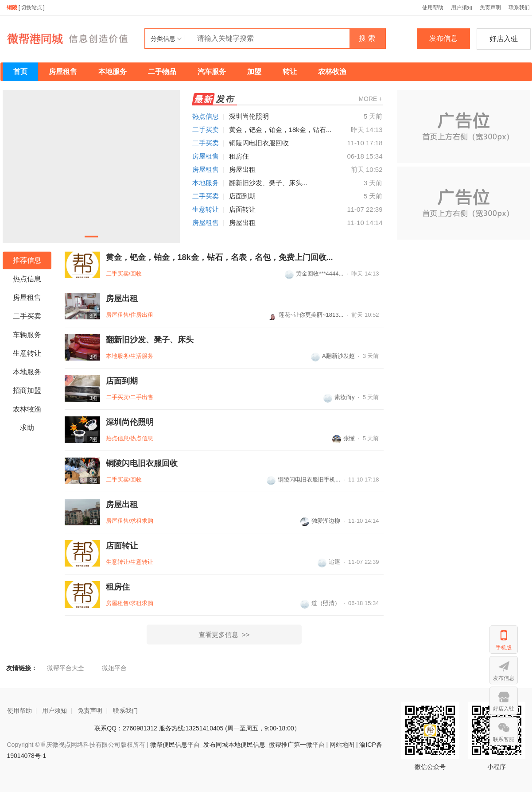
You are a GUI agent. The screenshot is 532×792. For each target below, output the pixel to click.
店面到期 (242, 196)
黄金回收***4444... (314, 274)
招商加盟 (27, 390)
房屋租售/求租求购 (130, 521)
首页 (20, 72)
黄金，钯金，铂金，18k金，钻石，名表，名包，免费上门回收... (219, 257)
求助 (27, 428)
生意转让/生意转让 (130, 562)
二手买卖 (206, 130)
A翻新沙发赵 (333, 356)
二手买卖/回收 (124, 274)
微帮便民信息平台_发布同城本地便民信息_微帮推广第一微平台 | (238, 745)
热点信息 (206, 116)
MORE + (370, 99)
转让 (290, 72)
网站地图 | (344, 745)
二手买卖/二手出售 (130, 397)
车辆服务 (27, 335)
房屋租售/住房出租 (130, 315)
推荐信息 (27, 260)
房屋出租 (242, 169)
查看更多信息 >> (224, 635)
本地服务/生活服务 (130, 356)
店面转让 (242, 209)
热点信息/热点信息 (130, 438)
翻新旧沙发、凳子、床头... (268, 183)
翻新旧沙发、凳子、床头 (150, 340)
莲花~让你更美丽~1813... (305, 315)
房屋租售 (63, 72)
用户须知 (462, 8)
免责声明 (490, 8)
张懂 (344, 438)
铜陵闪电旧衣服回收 (259, 143)
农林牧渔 (332, 72)
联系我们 (125, 710)
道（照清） (320, 603)
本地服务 (113, 72)
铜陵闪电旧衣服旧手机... (303, 479)
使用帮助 (433, 8)
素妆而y (339, 397)
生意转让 (206, 209)
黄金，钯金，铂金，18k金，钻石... (280, 130)
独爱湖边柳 (320, 521)
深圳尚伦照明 (249, 116)
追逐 (329, 562)
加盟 (254, 72)
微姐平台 (114, 668)
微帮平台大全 (66, 668)
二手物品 (162, 72)
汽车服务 (212, 72)
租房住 (239, 156)
